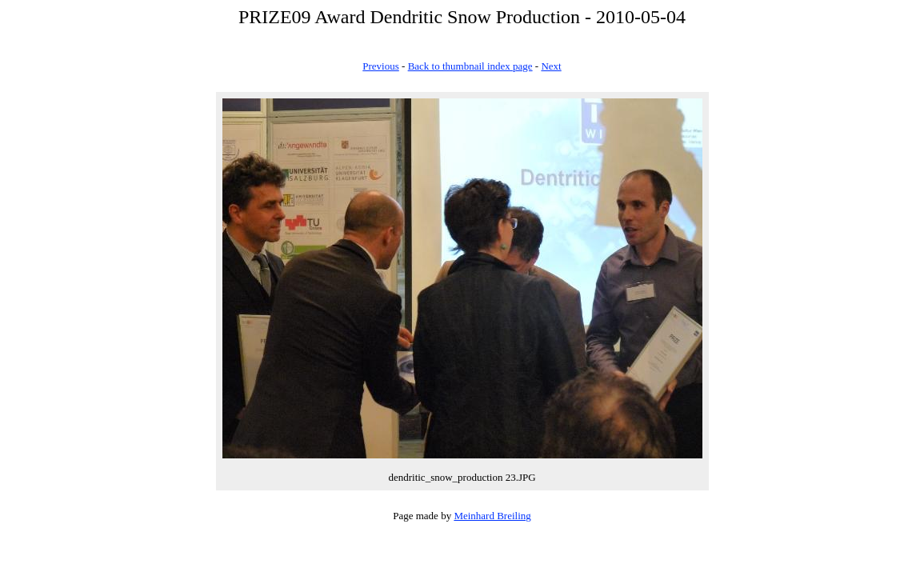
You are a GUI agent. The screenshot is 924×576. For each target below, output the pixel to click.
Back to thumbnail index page (470, 66)
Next (551, 66)
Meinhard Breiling (492, 516)
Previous (381, 66)
